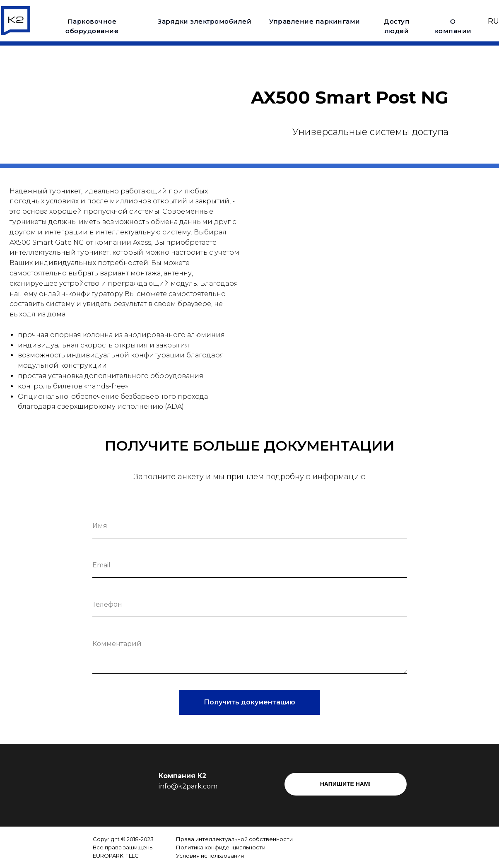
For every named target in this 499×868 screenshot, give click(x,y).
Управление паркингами (315, 21)
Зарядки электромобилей (205, 21)
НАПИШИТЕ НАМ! (346, 784)
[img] (337, 847)
